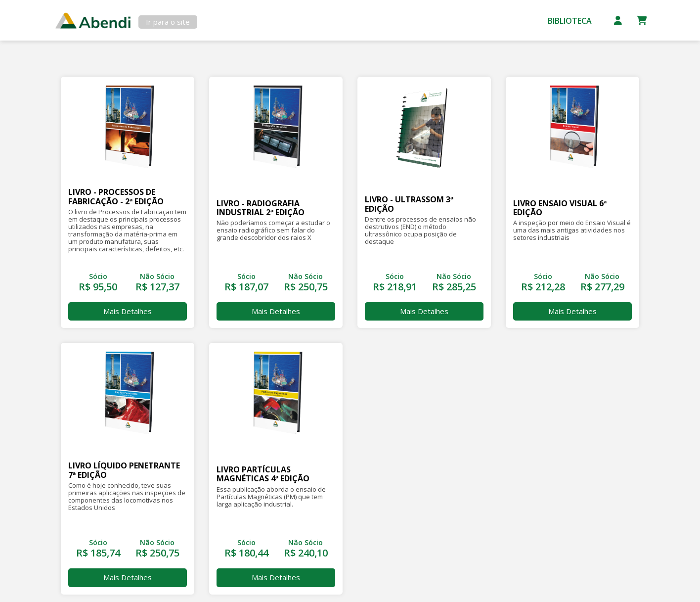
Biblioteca (570, 21)
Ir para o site (168, 22)
